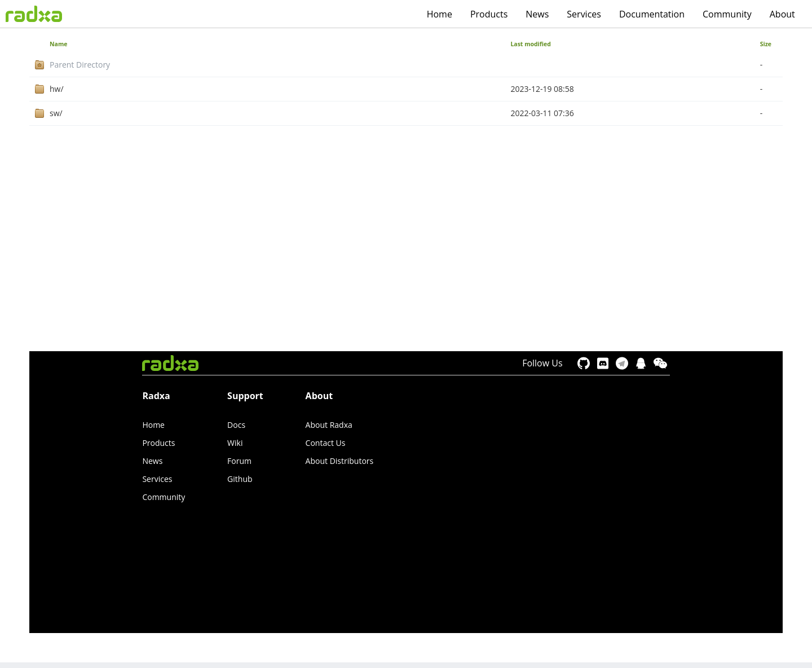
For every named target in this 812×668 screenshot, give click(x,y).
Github (240, 479)
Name (58, 44)
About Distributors (340, 461)
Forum (239, 461)
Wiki (235, 443)
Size (766, 44)
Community (727, 14)
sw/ (56, 113)
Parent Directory (80, 65)
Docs (236, 425)
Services (584, 14)
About (782, 14)
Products (489, 14)
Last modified (531, 44)
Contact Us (326, 443)
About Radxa (329, 425)
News (537, 14)
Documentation (652, 14)
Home (440, 14)
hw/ (57, 89)
